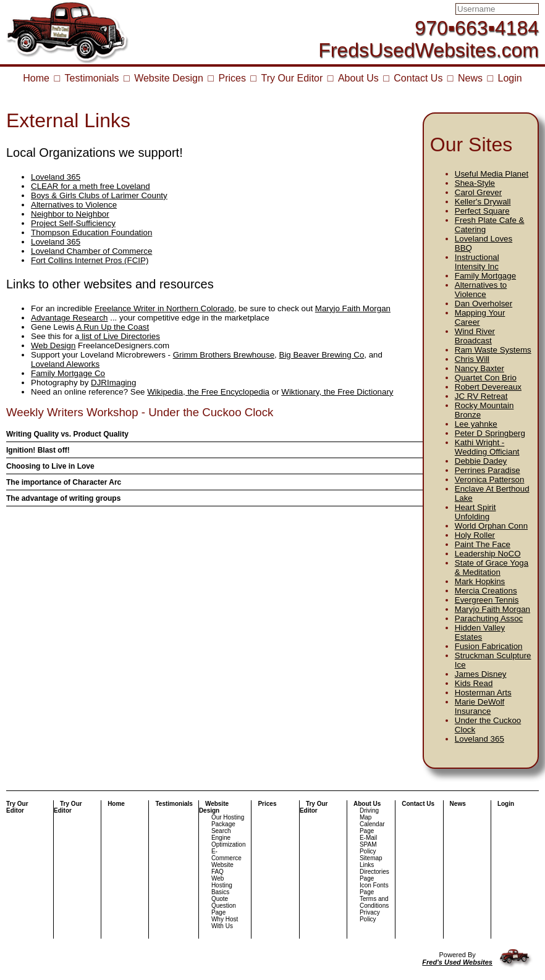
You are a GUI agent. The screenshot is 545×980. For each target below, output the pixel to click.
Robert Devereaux (488, 387)
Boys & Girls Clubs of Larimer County (99, 195)
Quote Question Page (224, 906)
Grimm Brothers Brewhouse (224, 355)
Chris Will (472, 359)
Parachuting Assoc (489, 618)
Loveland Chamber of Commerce (91, 251)
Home (36, 78)
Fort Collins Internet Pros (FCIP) (90, 260)
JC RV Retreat (481, 396)
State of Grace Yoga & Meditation (492, 567)
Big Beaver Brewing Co (322, 355)
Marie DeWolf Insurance (480, 706)
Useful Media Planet (492, 174)
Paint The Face (483, 544)
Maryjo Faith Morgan (492, 609)
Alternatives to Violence (481, 290)
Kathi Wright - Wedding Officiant (487, 447)
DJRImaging (113, 383)
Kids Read (474, 683)
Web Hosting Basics (222, 885)
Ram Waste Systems (493, 350)
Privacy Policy (370, 916)
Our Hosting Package (228, 821)
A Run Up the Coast (112, 327)
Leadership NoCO (488, 554)
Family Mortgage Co (68, 373)
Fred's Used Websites (457, 962)
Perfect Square (482, 211)
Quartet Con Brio (486, 378)
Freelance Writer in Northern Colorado (164, 308)
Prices (232, 78)
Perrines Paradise (488, 470)
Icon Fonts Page (374, 889)
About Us (358, 78)
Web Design (53, 346)
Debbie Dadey (481, 461)
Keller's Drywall (483, 202)
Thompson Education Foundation (91, 232)
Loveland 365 (480, 739)
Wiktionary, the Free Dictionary (337, 392)
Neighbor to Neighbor (70, 214)
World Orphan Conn (491, 526)
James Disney (481, 674)
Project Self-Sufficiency (73, 223)
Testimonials (92, 78)
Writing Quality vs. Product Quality (67, 434)
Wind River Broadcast (475, 336)
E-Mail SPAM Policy (368, 844)
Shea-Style (475, 183)
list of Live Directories (120, 336)
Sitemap (371, 858)
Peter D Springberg (490, 433)
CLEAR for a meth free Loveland (91, 186)
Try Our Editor (292, 78)
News (470, 78)
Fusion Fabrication (489, 646)
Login (510, 78)
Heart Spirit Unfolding (475, 512)
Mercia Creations (486, 591)
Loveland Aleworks (65, 364)
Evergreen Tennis (487, 600)
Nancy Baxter (480, 368)
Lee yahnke (476, 424)
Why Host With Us (225, 923)
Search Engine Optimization (229, 838)
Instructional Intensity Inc (477, 262)
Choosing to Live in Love (50, 466)
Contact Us (418, 78)
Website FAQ (222, 868)
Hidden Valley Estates (480, 632)
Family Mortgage (485, 276)
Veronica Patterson (490, 480)
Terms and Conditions (374, 902)
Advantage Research (69, 318)
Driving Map (369, 814)
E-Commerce (226, 855)
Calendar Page (372, 827)
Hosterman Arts (483, 693)
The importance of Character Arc (64, 482)
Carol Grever (478, 192)
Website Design (169, 78)
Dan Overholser (484, 304)
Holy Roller (475, 535)
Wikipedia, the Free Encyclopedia (208, 392)
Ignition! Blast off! (38, 450)
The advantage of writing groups (63, 498)
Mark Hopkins (480, 581)
